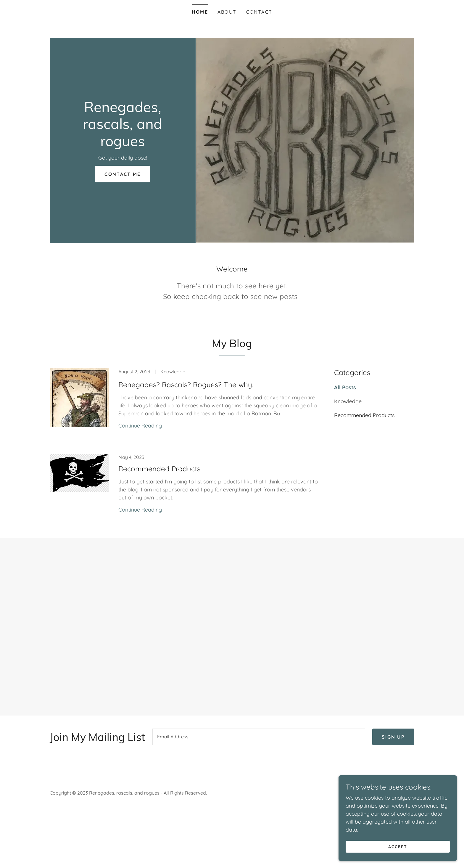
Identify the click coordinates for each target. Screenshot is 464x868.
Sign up (393, 737)
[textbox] (259, 737)
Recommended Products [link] (364, 415)
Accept (398, 847)
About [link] (227, 12)
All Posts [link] (345, 387)
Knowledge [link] (348, 401)
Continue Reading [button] (140, 426)
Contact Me (123, 174)
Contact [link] (259, 12)
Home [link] (200, 12)
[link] (123, 144)
